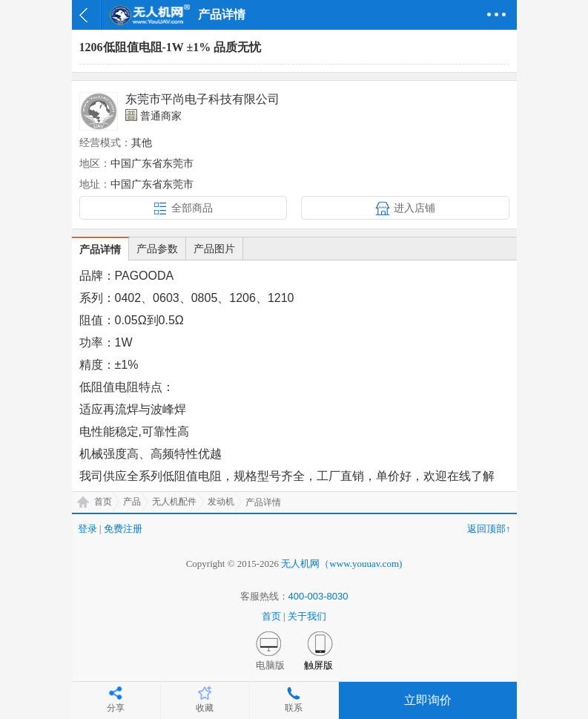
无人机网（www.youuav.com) (341, 564)
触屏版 (318, 665)
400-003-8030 (318, 596)
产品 (132, 502)
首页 (103, 502)
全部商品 (192, 208)
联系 (294, 708)
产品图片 (214, 249)
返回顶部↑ (489, 529)
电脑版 (270, 665)
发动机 (221, 502)
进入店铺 (414, 208)
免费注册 (123, 529)
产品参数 (157, 249)
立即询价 (428, 700)
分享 (116, 708)
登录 (87, 529)
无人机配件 (174, 502)
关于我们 (307, 616)
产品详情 (100, 249)
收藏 (205, 708)
